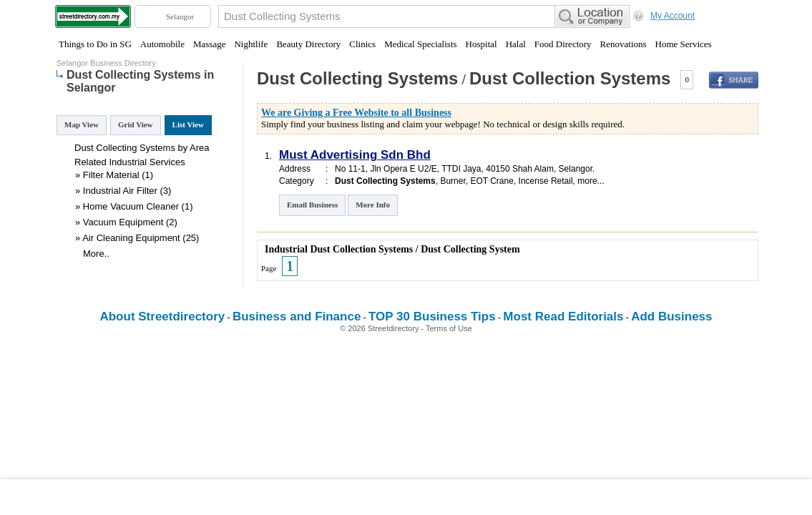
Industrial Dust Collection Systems (339, 249)
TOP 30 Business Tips (432, 317)
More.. (96, 254)
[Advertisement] (406, 497)
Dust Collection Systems (570, 78)
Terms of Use (449, 328)
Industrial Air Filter (120, 191)
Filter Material (111, 175)
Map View (82, 124)
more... (591, 181)
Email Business (312, 205)
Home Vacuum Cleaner (131, 206)
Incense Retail (546, 181)
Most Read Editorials (563, 317)
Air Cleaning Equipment (131, 238)
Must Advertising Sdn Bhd (355, 155)
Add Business (671, 317)
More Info (373, 205)
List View (188, 124)
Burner (453, 181)
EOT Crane (491, 181)
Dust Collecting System (470, 249)
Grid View (136, 124)
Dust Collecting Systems (357, 78)
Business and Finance (297, 317)
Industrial (128, 162)
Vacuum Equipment (123, 222)
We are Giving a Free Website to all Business (356, 113)
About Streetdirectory (162, 317)
